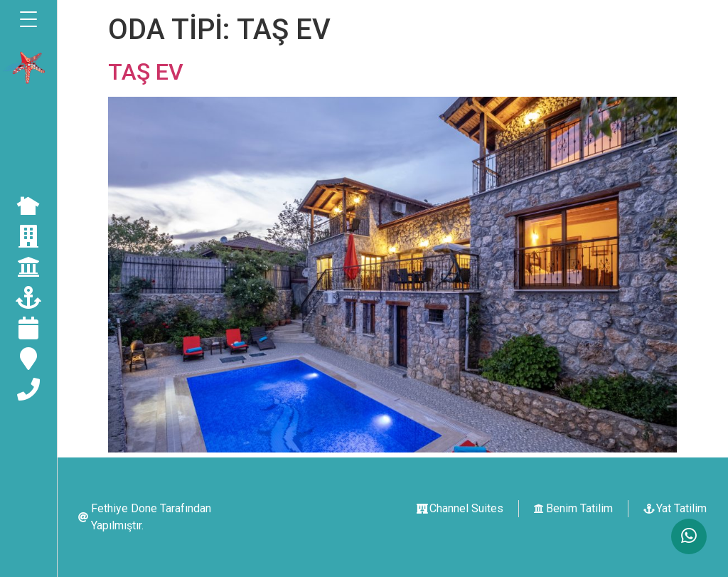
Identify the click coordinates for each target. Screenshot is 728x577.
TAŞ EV (146, 72)
